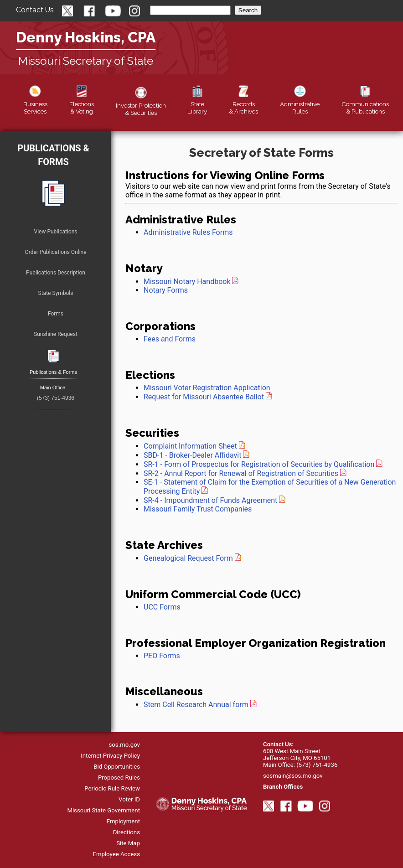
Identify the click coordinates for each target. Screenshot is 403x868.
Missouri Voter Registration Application (207, 388)
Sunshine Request (56, 334)
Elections (82, 104)
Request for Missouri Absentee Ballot (208, 397)
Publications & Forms (53, 155)
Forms (56, 314)
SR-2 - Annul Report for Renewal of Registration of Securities (241, 473)
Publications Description (56, 273)
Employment (123, 821)
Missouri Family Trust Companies (198, 509)
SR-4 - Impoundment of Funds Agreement (210, 500)
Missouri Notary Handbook (187, 282)
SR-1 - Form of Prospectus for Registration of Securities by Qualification (259, 464)
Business (35, 104)
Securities (141, 105)
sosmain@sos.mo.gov (293, 776)
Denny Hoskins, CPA (86, 37)
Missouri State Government (103, 810)
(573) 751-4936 (56, 398)
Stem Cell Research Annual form (196, 705)
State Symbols (56, 293)
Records (243, 104)
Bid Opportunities (117, 767)
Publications (365, 104)
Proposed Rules (119, 778)
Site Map (128, 843)
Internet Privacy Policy (110, 756)
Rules (300, 104)
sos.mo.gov (124, 745)
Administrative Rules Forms (188, 232)
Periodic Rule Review (112, 788)
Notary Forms (166, 290)
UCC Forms (162, 607)
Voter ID (129, 799)
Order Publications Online (55, 252)
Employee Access (116, 854)
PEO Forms (162, 656)
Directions (127, 832)
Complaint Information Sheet (190, 446)
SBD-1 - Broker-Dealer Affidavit (192, 455)
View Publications (56, 232)
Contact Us (35, 10)
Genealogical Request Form (188, 558)
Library (197, 104)
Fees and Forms (170, 339)
